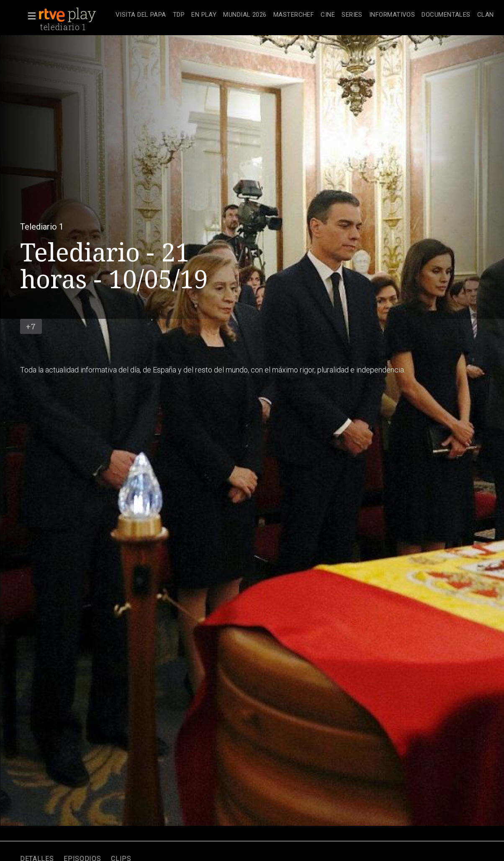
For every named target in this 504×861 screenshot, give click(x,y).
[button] (29, 16)
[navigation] (305, 15)
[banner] (75, 15)
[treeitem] (141, 15)
